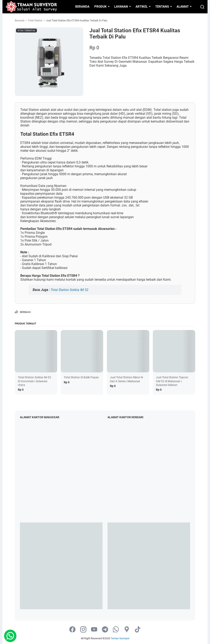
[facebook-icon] (72, 630)
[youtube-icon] (94, 630)
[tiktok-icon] (138, 630)
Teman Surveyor (120, 638)
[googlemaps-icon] (127, 630)
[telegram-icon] (105, 630)
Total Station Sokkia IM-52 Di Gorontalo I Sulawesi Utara (34, 381)
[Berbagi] (23, 312)
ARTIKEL (142, 7)
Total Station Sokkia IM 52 (70, 290)
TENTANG (162, 7)
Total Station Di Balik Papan (81, 377)
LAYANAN (121, 7)
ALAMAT (183, 7)
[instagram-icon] (83, 630)
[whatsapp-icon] (116, 630)
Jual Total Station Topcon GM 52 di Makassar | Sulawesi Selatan (172, 381)
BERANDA (82, 7)
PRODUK (100, 7)
